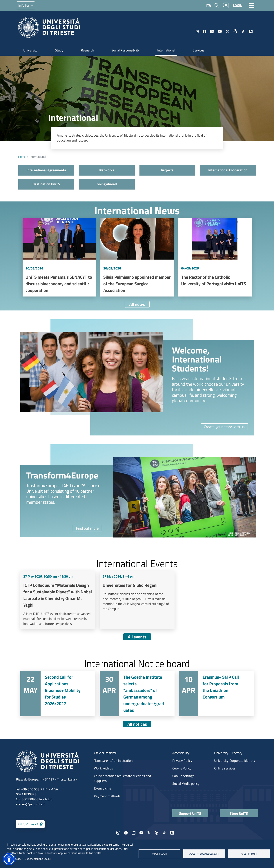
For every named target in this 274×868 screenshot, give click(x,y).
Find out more (87, 528)
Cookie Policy (182, 768)
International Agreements (46, 170)
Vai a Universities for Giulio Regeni (137, 600)
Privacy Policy (182, 761)
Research (87, 50)
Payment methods (107, 796)
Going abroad (107, 184)
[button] (9, 859)
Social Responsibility (126, 50)
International (166, 50)
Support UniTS (190, 813)
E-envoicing (102, 788)
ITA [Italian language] (209, 5)
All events (137, 637)
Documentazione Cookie (38, 859)
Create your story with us (224, 427)
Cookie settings (183, 776)
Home (22, 157)
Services (198, 50)
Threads (235, 31)
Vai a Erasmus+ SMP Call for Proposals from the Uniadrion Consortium (216, 694)
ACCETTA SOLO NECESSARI (204, 854)
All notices (137, 724)
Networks (107, 170)
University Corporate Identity (235, 761)
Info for (24, 5)
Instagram (197, 31)
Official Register (105, 753)
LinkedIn (212, 31)
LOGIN (238, 5)
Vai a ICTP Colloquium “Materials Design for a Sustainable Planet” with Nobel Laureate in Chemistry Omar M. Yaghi (58, 600)
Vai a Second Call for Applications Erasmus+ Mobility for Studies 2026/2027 (58, 694)
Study (59, 50)
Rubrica (226, 5)
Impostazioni (159, 854)
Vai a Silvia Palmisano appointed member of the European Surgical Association (137, 257)
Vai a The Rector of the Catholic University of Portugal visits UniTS (215, 257)
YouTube (220, 31)
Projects (167, 170)
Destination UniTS (46, 184)
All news (137, 304)
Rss (251, 31)
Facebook (204, 31)
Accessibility (181, 753)
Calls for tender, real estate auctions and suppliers (123, 778)
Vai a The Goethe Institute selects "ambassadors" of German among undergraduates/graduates (137, 694)
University (30, 50)
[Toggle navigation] (252, 5)
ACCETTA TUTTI (249, 854)
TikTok (243, 31)
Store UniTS (239, 813)
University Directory (228, 753)
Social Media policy (186, 784)
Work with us (103, 768)
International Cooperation (228, 170)
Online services (225, 768)
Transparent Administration (113, 761)
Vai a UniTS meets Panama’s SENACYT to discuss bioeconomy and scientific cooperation (59, 257)
